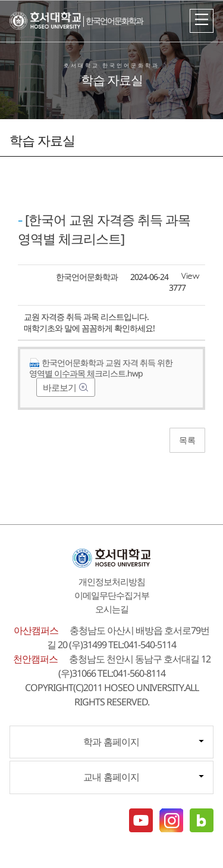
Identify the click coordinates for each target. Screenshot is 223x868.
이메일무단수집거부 (112, 595)
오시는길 (112, 609)
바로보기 (60, 387)
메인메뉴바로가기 (0, 0)
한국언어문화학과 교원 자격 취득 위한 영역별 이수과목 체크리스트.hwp (101, 368)
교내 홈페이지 (111, 777)
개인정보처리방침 (112, 581)
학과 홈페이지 (111, 742)
